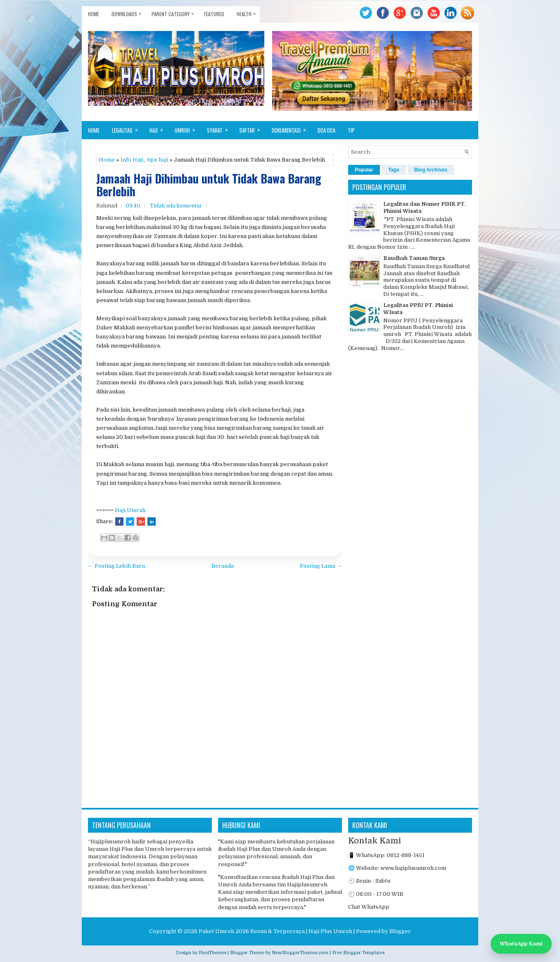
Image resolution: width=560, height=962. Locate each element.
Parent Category (175, 12)
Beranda (223, 566)
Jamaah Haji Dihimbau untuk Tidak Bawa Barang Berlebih (209, 185)
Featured (214, 14)
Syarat (220, 128)
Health (248, 12)
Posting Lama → (321, 566)
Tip (351, 130)
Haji (159, 128)
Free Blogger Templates (358, 953)
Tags (394, 170)
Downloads (128, 12)
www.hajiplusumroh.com (413, 868)
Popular (364, 170)
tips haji (158, 160)
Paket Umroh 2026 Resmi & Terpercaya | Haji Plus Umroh (275, 931)
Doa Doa (326, 130)
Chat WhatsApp (369, 907)
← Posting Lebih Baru (116, 566)
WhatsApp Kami (521, 944)
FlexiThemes (212, 953)
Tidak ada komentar (176, 206)
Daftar (253, 128)
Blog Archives (431, 170)
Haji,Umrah (130, 510)
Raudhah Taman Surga (414, 258)
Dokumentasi (292, 128)
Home (94, 14)
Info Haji (132, 160)
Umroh (188, 128)
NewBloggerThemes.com (300, 953)
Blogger (400, 931)
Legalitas (128, 128)
